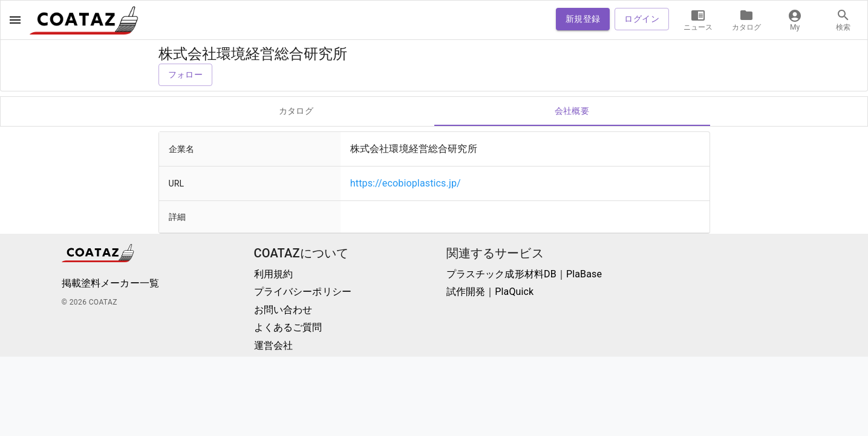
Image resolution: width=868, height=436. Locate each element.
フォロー (186, 75)
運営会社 (274, 345)
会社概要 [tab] (572, 111)
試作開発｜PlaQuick (490, 292)
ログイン (642, 19)
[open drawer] (15, 20)
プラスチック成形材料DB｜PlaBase (524, 274)
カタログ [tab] (296, 111)
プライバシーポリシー (303, 292)
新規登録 (583, 19)
